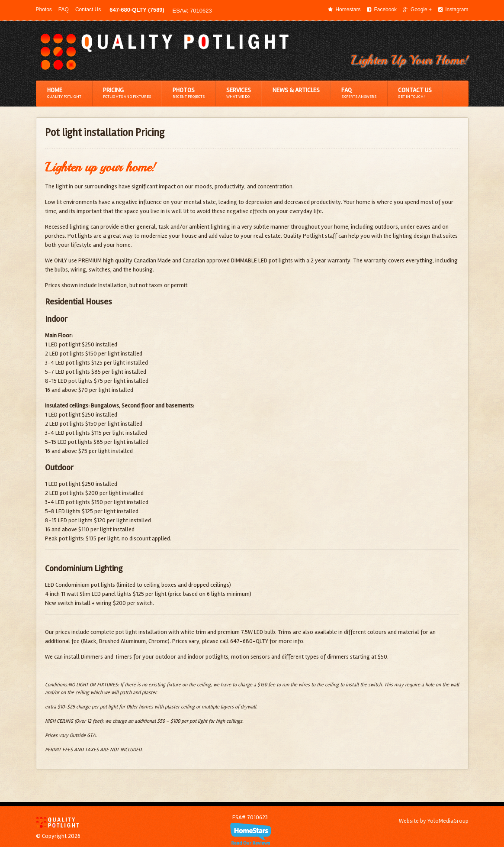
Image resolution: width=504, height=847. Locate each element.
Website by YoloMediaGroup (434, 821)
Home (64, 93)
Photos (44, 10)
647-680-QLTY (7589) (137, 10)
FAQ (64, 10)
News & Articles (296, 90)
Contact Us (88, 10)
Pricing (127, 93)
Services (239, 93)
